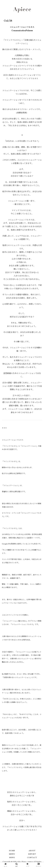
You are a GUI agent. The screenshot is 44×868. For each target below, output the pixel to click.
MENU (12, 854)
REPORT (32, 854)
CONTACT (32, 858)
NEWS (12, 858)
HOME (12, 851)
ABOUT (32, 851)
